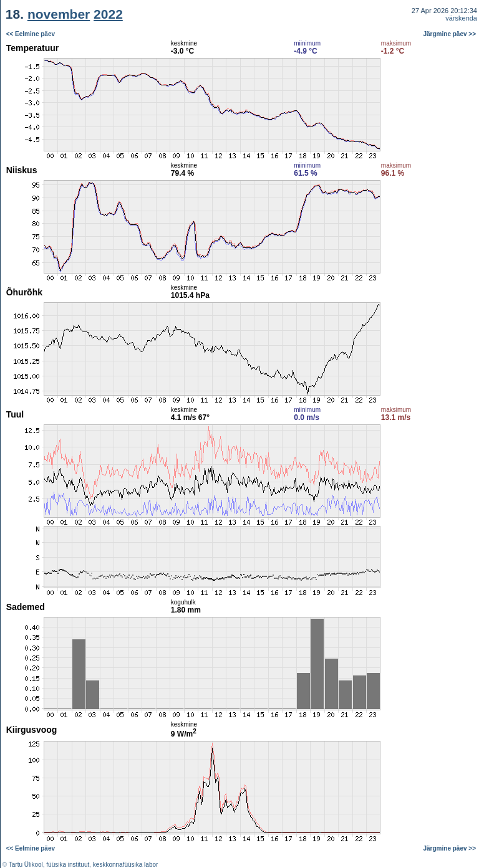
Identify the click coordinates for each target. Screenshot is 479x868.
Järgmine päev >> (450, 34)
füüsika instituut (68, 865)
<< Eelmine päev (31, 34)
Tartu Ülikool (26, 865)
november (59, 14)
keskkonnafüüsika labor (126, 865)
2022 (108, 14)
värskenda (461, 18)
